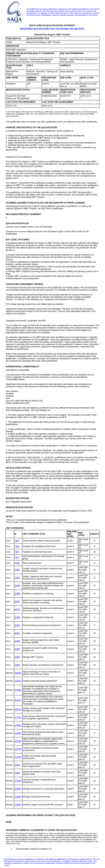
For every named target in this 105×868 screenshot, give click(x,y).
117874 (18, 717)
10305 (17, 773)
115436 (18, 797)
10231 (17, 563)
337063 (18, 690)
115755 (18, 757)
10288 (17, 617)
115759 (18, 749)
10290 (17, 586)
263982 (18, 789)
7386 (17, 541)
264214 (18, 709)
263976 (18, 700)
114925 (18, 725)
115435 (18, 781)
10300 (17, 649)
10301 (17, 633)
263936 (18, 673)
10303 (17, 657)
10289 (17, 594)
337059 (18, 741)
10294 (17, 602)
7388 (17, 546)
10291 (17, 578)
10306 (17, 765)
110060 (18, 733)
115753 (18, 681)
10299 (17, 641)
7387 (17, 557)
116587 (18, 805)
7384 (17, 552)
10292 (17, 570)
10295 (17, 625)
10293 (17, 609)
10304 (17, 665)
